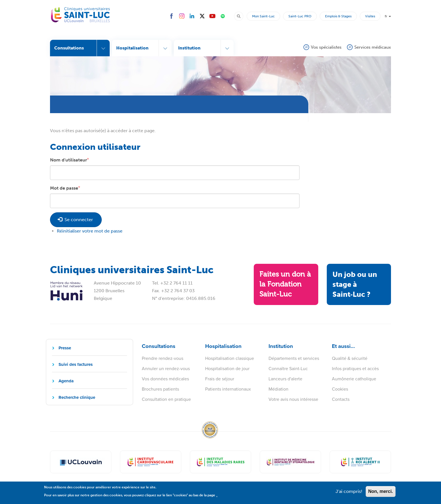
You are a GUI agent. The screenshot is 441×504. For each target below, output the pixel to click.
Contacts (341, 399)
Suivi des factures (76, 364)
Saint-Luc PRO (300, 16)
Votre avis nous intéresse (293, 399)
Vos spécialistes (326, 47)
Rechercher (241, 16)
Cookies (340, 389)
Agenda (66, 381)
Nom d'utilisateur (68, 160)
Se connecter (75, 220)
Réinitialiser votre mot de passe (90, 231)
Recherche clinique (77, 397)
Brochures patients (160, 389)
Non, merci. (381, 494)
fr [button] (388, 16)
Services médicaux (373, 47)
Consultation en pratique (166, 399)
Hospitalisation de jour (227, 368)
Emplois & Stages (338, 16)
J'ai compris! (349, 494)
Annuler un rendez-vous (166, 368)
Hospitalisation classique (230, 358)
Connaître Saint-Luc (288, 368)
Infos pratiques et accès (355, 368)
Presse (65, 348)
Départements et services (294, 358)
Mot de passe (64, 188)
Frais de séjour (220, 379)
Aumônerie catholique (354, 379)
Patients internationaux (228, 389)
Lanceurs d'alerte (285, 379)
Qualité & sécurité (350, 358)
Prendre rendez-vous (163, 358)
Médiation (278, 389)
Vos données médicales (165, 379)
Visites (370, 16)
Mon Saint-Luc (263, 16)
